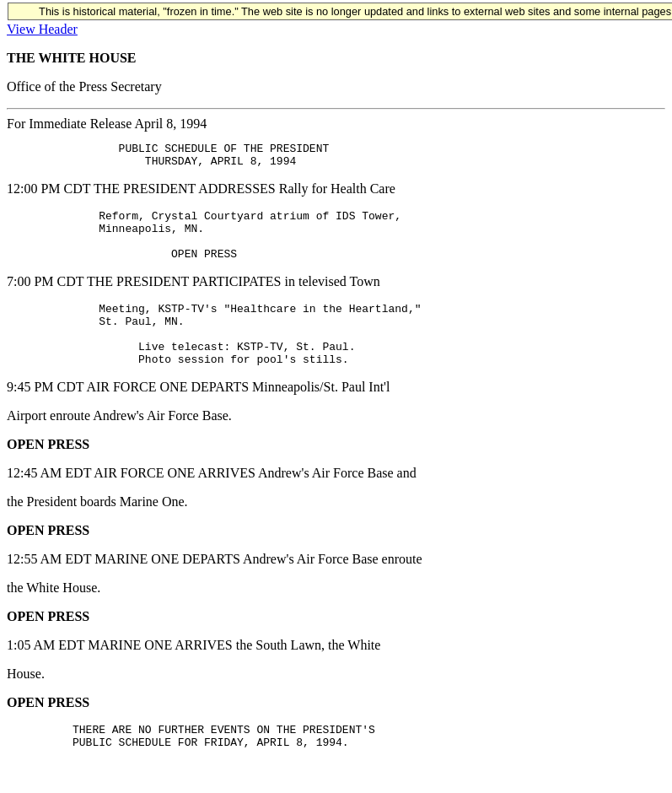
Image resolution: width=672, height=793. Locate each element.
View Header (42, 29)
